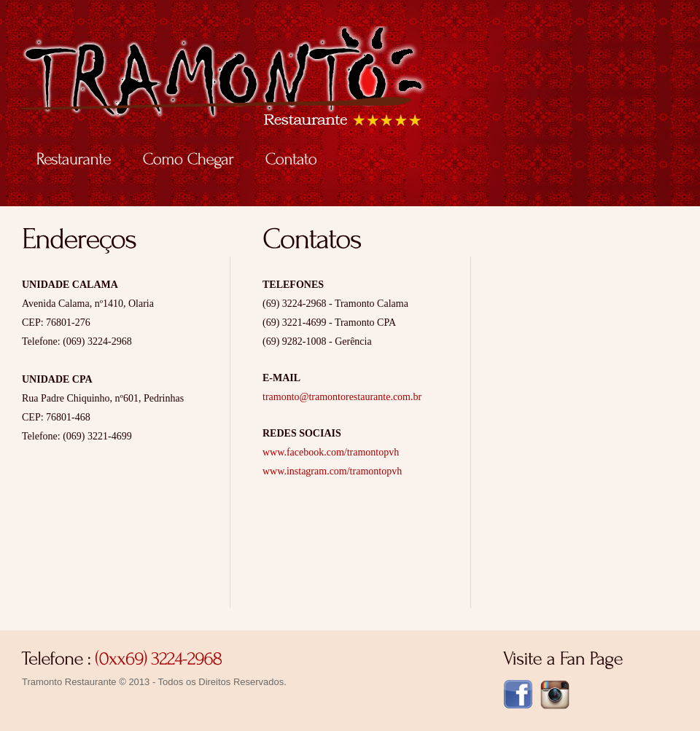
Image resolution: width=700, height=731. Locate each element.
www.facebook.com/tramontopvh (331, 452)
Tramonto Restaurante (295, 85)
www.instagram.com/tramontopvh (332, 471)
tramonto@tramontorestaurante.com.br (342, 397)
